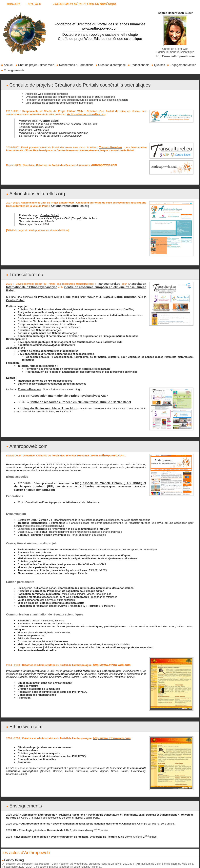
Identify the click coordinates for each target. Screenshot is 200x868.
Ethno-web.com (24, 717)
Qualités (158, 65)
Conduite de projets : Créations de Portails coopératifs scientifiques (74, 85)
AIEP (86, 290)
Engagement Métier (181, 65)
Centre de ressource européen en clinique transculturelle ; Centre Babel (73, 393)
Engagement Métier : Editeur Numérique (85, 4)
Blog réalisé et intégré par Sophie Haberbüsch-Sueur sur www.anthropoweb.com (100, 865)
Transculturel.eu (25, 272)
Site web (34, 4)
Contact (13, 4)
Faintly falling (12, 849)
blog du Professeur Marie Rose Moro (44, 399)
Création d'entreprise (111, 65)
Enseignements (13, 70)
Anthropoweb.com (27, 438)
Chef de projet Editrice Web (35, 65)
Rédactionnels (139, 65)
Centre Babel (48, 120)
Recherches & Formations (75, 65)
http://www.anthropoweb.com (175, 56)
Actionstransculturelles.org (35, 191)
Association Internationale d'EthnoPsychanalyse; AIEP (64, 387)
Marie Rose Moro (64, 290)
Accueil (7, 65)
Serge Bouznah (118, 290)
